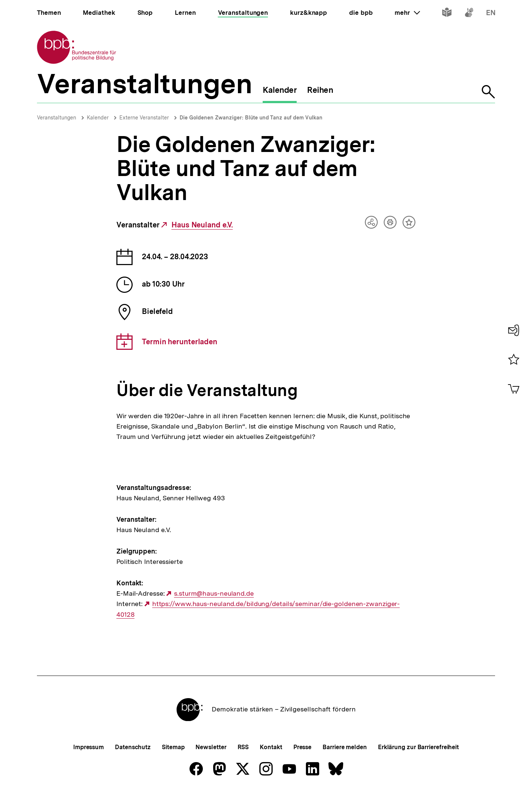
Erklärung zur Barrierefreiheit (418, 747)
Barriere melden (345, 747)
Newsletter (211, 747)
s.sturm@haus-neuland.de (214, 593)
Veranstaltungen (57, 118)
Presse (302, 747)
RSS (243, 747)
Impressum (88, 747)
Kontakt (271, 747)
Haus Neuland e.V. (202, 225)
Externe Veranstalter (144, 118)
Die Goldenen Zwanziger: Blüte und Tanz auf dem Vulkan (251, 118)
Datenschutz (133, 747)
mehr (407, 13)
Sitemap (173, 747)
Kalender (98, 118)
